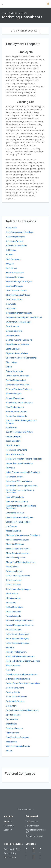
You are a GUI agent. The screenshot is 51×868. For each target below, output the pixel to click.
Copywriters (11, 308)
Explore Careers (19, 13)
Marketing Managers (15, 544)
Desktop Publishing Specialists (19, 340)
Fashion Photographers (16, 380)
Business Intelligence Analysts (19, 282)
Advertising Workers (15, 241)
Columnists (11, 304)
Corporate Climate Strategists (19, 313)
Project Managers (14, 630)
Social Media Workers (15, 701)
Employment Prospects (26, 31)
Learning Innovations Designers (20, 517)
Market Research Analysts (17, 540)
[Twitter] (42, 850)
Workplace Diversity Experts (18, 746)
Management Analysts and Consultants (23, 535)
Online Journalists (14, 580)
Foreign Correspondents (16, 416)
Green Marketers (13, 441)
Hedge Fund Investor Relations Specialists (24, 459)
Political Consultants (15, 607)
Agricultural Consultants (16, 246)
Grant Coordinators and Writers (19, 432)
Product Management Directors (20, 625)
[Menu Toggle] (2, 4)
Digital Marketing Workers (17, 353)
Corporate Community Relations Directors (24, 317)
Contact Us (9, 826)
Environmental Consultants (18, 376)
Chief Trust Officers (14, 299)
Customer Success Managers (19, 322)
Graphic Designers (14, 436)
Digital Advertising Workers (18, 344)
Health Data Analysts (15, 454)
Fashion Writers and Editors (18, 385)
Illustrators (11, 468)
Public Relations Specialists (18, 643)
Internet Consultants (15, 497)
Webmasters (12, 742)
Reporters (10, 670)
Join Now (8, 830)
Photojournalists (13, 598)
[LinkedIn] (35, 850)
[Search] (48, 4)
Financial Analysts (14, 394)
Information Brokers (15, 477)
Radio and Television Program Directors (23, 661)
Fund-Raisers (12, 427)
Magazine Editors (14, 531)
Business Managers (15, 286)
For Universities (32, 826)
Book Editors (11, 268)
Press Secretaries (14, 612)
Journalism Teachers (15, 513)
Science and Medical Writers (18, 679)
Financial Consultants (15, 398)
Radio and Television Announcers (20, 656)
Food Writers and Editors (17, 412)
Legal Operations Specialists (18, 522)
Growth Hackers (13, 445)
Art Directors (12, 250)
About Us (8, 822)
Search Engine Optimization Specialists (23, 683)
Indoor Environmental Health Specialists (23, 472)
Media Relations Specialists (18, 553)
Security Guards (13, 692)
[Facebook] (28, 850)
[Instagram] (28, 857)
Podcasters (11, 603)
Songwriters (11, 706)
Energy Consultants (14, 371)
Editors (9, 367)
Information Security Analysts (19, 481)
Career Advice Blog (12, 849)
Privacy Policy (10, 853)
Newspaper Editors (14, 571)
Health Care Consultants (17, 450)
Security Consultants (15, 688)
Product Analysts (13, 616)
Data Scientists (13, 326)
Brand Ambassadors (15, 273)
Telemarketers (12, 733)
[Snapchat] (42, 857)
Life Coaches (12, 526)
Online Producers (13, 585)
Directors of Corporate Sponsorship (21, 358)
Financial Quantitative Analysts (19, 403)
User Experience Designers (18, 737)
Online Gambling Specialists (18, 576)
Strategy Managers (14, 728)
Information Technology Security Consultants (20, 491)
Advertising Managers (16, 237)
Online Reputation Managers (18, 589)
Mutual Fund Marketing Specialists (21, 562)
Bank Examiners (13, 259)
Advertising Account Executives (20, 232)
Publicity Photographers (16, 652)
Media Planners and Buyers (18, 549)
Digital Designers (13, 349)
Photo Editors (12, 594)
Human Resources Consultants (19, 463)
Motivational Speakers (16, 558)
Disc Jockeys (12, 362)
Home (5, 13)
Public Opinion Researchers (18, 634)
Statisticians (11, 724)
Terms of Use (10, 857)
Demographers (13, 335)
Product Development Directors (20, 621)
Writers (9, 751)
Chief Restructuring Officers (18, 295)
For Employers (32, 822)
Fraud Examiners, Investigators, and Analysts (21, 422)
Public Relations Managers (17, 639)
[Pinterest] (35, 857)
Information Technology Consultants (22, 486)
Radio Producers (13, 665)
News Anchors (12, 567)
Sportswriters (12, 719)
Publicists (10, 647)
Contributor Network (34, 836)
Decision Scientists (14, 331)
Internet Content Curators (17, 501)
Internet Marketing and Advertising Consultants (21, 507)
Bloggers (10, 264)
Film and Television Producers (19, 389)
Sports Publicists (13, 715)
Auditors (10, 255)
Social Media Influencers (17, 697)
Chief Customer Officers (16, 290)
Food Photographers (15, 407)
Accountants (12, 228)
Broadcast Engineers (15, 277)
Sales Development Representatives (22, 674)
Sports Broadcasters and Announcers (22, 710)
